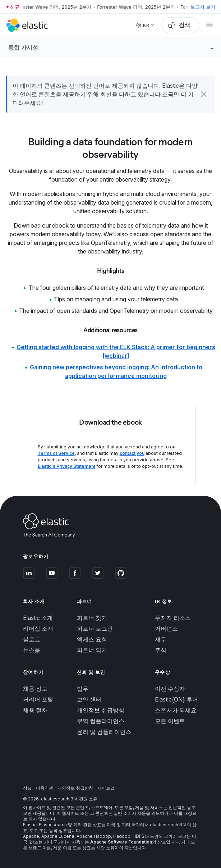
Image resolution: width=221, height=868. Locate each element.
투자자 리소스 (173, 618)
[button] (204, 94)
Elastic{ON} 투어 (176, 699)
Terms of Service (56, 453)
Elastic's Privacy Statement (66, 466)
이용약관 (45, 788)
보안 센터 (89, 699)
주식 (161, 650)
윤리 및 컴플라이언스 (104, 732)
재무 (161, 639)
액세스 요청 (92, 639)
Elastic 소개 (38, 618)
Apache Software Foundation (121, 842)
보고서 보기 (203, 7)
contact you (132, 453)
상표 (27, 788)
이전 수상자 (170, 689)
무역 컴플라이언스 (101, 721)
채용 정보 (35, 689)
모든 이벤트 (170, 721)
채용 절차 (35, 710)
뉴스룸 (32, 650)
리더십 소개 (38, 629)
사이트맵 (106, 788)
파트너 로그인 (95, 629)
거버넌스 (166, 629)
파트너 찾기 (92, 618)
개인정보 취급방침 (101, 710)
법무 (83, 689)
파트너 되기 (92, 650)
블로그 (32, 639)
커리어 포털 (38, 699)
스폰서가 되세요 (176, 710)
